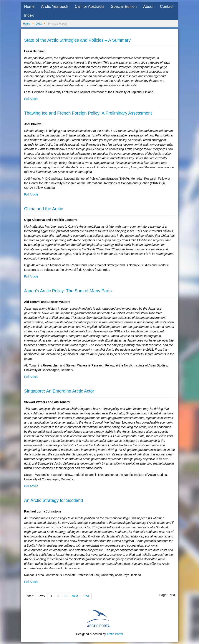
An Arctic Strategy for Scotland (54, 500)
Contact (167, 7)
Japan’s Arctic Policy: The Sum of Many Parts (68, 291)
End (86, 596)
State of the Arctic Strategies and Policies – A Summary (77, 40)
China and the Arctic (44, 209)
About (148, 7)
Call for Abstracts (90, 7)
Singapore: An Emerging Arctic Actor (59, 391)
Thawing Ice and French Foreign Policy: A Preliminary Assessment (88, 113)
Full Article (31, 99)
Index (29, 15)
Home (29, 7)
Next (75, 596)
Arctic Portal (115, 634)
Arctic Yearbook (55, 7)
